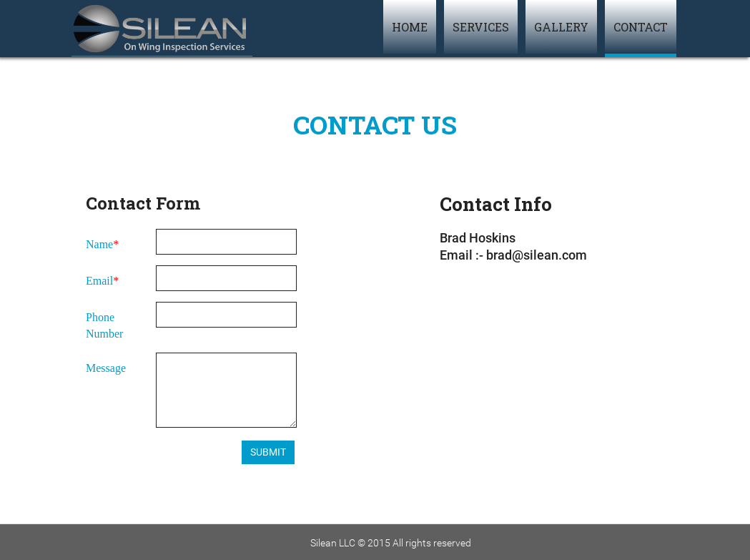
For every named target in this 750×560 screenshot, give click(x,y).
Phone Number (104, 325)
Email (99, 281)
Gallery (561, 27)
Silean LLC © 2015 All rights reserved (391, 543)
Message (106, 368)
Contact (641, 27)
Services (481, 27)
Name (99, 244)
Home (410, 27)
